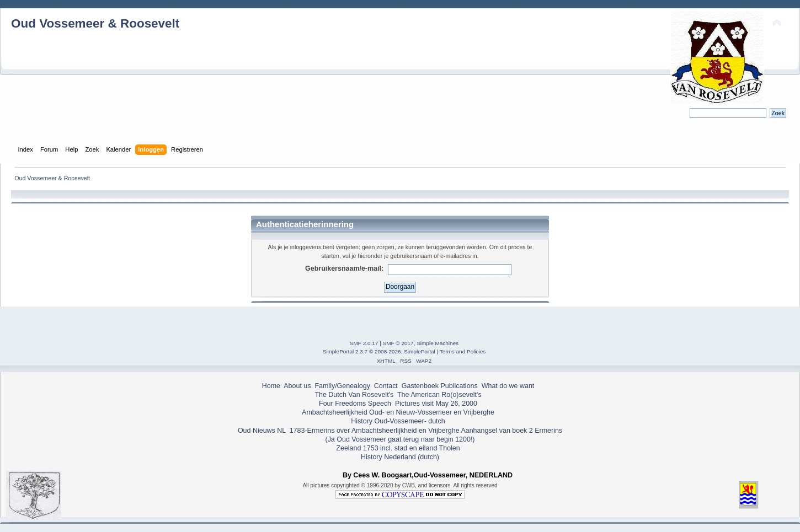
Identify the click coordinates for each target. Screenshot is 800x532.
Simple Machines (438, 343)
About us (297, 386)
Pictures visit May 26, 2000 (436, 404)
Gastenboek (420, 386)
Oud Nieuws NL (262, 431)
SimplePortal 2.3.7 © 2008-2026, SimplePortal (379, 351)
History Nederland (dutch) (400, 457)
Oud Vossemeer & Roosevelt (95, 23)
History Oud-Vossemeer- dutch (398, 421)
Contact (386, 386)
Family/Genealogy (342, 386)
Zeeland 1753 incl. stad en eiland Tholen (398, 448)
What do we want (508, 386)
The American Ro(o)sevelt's (439, 395)
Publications (459, 386)
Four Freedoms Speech (355, 404)
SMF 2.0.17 (364, 343)
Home (271, 386)
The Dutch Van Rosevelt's (354, 395)
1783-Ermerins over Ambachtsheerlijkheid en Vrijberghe (373, 431)
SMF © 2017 (398, 343)
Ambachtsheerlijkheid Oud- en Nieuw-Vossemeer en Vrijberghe (398, 412)
